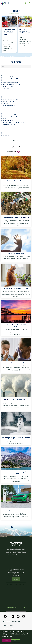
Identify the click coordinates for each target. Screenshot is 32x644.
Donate (16, 579)
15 (21, 152)
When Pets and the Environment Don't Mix (16, 288)
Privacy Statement (7, 636)
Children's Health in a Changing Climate (16, 363)
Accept (6, 641)
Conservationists (16, 603)
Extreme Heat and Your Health (16, 254)
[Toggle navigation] (30, 3)
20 (24, 152)
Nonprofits (16, 588)
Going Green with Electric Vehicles (16, 510)
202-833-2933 (16, 622)
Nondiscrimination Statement (9, 628)
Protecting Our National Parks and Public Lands (16, 217)
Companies (16, 594)
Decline (16, 641)
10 (18, 152)
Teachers (16, 591)
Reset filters (16, 141)
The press (16, 600)
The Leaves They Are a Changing (16, 181)
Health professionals (16, 597)
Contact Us (6, 622)
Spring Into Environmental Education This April (24, 31)
